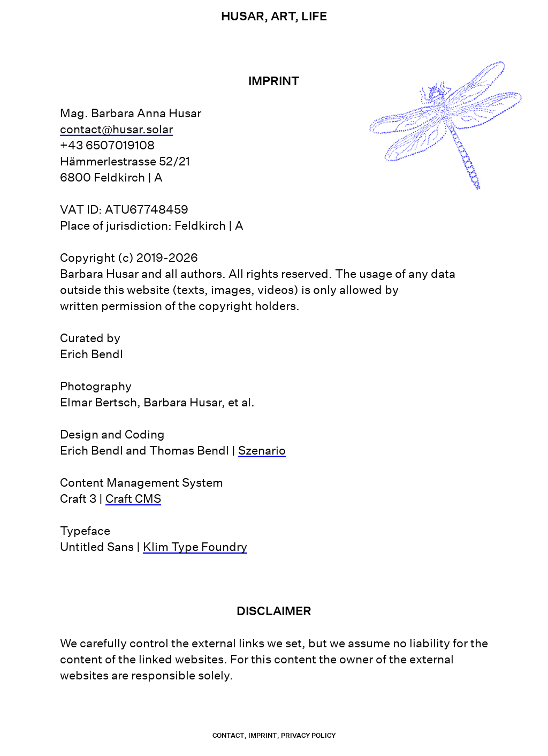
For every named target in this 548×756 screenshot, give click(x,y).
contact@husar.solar (116, 129)
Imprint (263, 735)
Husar (243, 16)
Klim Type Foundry (195, 547)
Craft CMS (133, 498)
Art (283, 16)
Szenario (262, 450)
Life (314, 16)
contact (229, 735)
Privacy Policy (308, 735)
